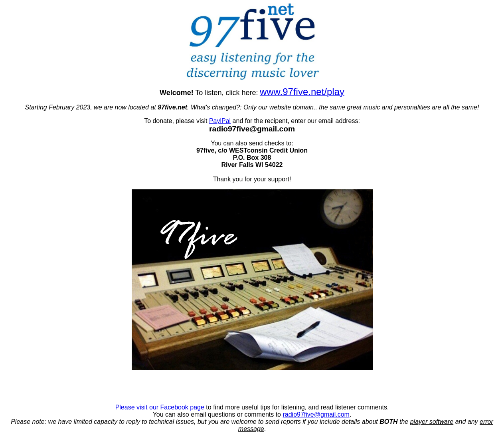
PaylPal (220, 121)
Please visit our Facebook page (160, 407)
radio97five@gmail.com (316, 414)
